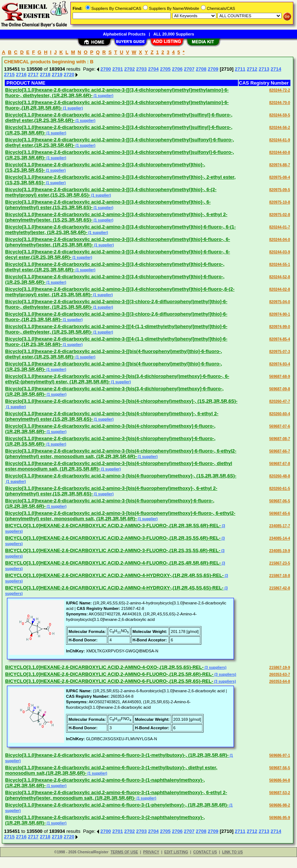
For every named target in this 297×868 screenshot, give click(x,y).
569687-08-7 (280, 439)
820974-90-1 (280, 314)
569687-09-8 (280, 389)
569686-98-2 (280, 805)
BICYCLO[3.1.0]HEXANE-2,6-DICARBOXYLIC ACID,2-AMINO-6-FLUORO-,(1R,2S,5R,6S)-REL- (109, 681)
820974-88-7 (280, 165)
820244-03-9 (280, 252)
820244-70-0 (280, 103)
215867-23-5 (280, 563)
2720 (69, 74)
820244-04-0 (280, 240)
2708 (201, 69)
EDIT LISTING (176, 852)
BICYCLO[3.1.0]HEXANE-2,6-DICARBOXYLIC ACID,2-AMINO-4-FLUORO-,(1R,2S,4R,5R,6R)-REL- (113, 563)
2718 (45, 74)
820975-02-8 (280, 215)
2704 (153, 69)
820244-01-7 (280, 227)
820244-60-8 (280, 152)
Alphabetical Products (124, 34)
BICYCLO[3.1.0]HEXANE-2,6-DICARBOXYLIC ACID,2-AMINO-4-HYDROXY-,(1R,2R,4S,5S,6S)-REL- (114, 588)
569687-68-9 (280, 377)
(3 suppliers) (215, 668)
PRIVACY (151, 852)
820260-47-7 (280, 401)
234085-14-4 (280, 538)
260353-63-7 (280, 675)
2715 (9, 74)
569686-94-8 (280, 780)
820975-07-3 (280, 352)
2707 (189, 69)
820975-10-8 (280, 202)
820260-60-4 (280, 414)
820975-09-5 (280, 190)
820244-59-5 (280, 115)
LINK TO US (232, 852)
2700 (106, 69)
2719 (57, 74)
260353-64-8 (280, 681)
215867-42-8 (280, 588)
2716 (21, 74)
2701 (118, 69)
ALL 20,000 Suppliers (174, 34)
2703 (141, 69)
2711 (240, 69)
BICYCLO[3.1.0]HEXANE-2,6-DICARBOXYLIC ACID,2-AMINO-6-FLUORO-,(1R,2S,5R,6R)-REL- (109, 674)
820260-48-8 (280, 476)
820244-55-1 (280, 265)
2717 (33, 74)
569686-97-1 (280, 755)
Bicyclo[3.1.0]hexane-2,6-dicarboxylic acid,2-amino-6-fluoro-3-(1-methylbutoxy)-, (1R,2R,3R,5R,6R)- (117, 755)
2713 (264, 69)
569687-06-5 (280, 501)
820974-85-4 (280, 339)
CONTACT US (205, 852)
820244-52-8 (280, 277)
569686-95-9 (280, 818)
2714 (276, 69)
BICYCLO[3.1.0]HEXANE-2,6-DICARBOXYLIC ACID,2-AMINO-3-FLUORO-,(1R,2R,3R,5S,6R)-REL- (113, 526)
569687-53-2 (280, 793)
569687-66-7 (280, 451)
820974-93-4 (280, 364)
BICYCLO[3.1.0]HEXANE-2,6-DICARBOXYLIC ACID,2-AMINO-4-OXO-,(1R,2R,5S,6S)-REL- (104, 667)
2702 (130, 69)
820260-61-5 (280, 489)
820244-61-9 (280, 140)
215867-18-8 (280, 576)
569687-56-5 (280, 768)
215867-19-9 (280, 668)
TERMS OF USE (124, 852)
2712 (252, 69)
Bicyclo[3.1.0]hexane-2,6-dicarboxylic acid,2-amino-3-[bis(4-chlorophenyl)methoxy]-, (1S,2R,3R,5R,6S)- (121, 401)
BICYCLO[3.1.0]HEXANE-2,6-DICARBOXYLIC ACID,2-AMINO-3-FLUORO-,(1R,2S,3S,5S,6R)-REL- (113, 550)
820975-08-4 (280, 177)
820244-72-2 (280, 90)
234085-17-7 (280, 526)
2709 (213, 69)
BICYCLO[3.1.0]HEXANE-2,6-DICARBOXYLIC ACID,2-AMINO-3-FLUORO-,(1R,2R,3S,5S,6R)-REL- (113, 538)
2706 (177, 69)
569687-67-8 (280, 464)
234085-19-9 (280, 551)
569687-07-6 (280, 426)
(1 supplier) (103, 96)
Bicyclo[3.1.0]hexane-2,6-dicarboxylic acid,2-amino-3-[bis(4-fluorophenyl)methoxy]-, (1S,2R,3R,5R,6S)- (121, 476)
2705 (165, 69)
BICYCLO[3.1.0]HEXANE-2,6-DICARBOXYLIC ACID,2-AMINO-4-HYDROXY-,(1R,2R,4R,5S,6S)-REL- (114, 575)
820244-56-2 (280, 128)
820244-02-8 (280, 289)
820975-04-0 (280, 302)
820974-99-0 (280, 327)
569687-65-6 (280, 513)
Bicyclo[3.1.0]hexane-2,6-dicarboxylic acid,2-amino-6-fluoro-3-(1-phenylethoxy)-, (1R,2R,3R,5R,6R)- (117, 805)
